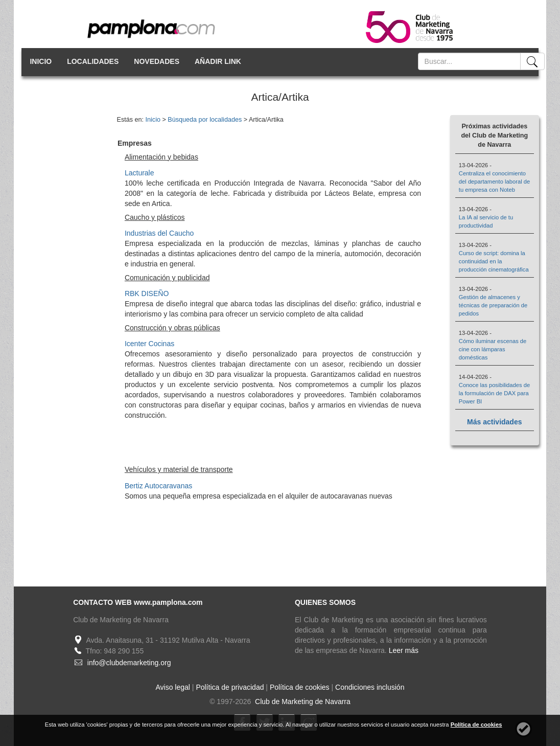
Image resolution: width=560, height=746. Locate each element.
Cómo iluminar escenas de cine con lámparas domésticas (493, 349)
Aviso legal (173, 687)
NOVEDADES (157, 61)
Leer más (404, 650)
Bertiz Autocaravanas (158, 486)
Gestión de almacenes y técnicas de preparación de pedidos (493, 305)
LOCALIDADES (93, 61)
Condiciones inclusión (370, 687)
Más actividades (494, 422)
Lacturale (139, 173)
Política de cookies (300, 687)
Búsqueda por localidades (205, 120)
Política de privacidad (230, 687)
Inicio (153, 120)
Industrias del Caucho (159, 233)
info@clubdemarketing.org (129, 663)
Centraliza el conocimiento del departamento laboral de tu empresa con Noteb (494, 182)
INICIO (41, 61)
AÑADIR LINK (218, 61)
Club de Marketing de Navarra (302, 702)
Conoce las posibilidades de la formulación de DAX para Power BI (494, 393)
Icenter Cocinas (149, 344)
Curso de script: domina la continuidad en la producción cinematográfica (494, 261)
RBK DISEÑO (147, 293)
